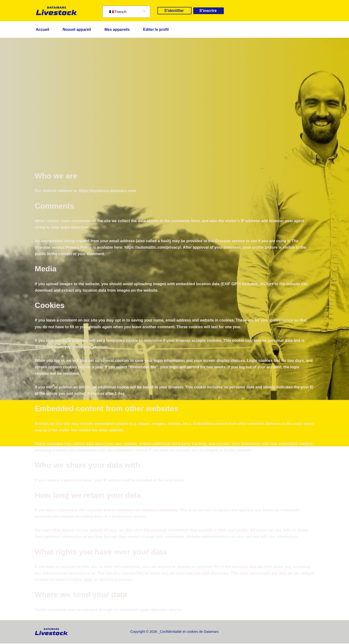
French (118, 12)
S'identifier (174, 11)
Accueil (43, 30)
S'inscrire (208, 11)
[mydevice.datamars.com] (57, 11)
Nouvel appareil (77, 30)
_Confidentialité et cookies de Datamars (188, 632)
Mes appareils (117, 30)
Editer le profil (156, 30)
